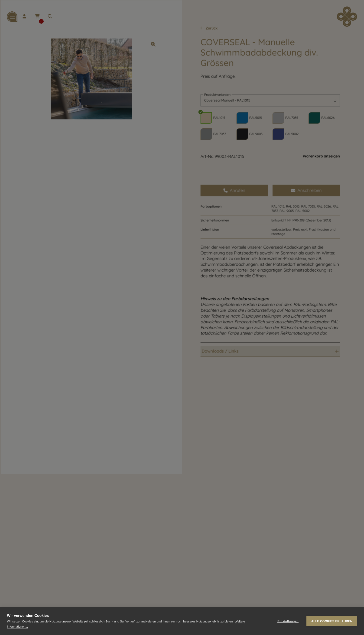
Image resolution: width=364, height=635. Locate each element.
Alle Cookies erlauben (332, 621)
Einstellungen (288, 621)
